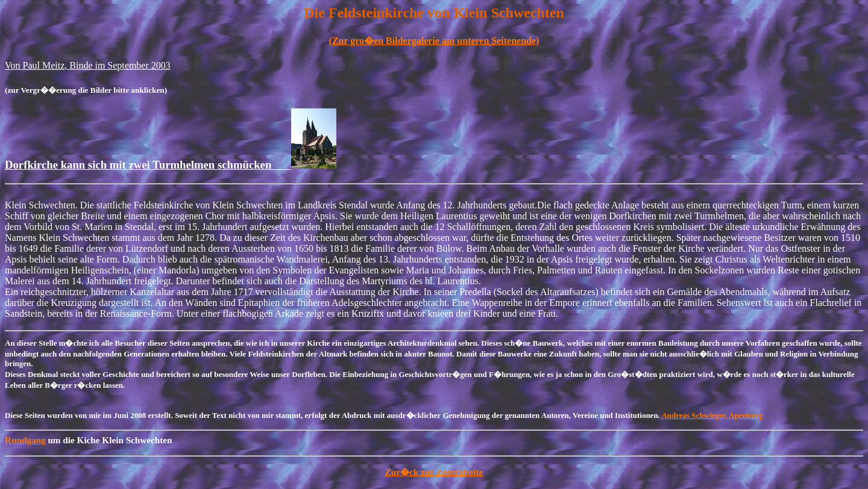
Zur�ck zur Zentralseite (434, 472)
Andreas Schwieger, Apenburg (712, 415)
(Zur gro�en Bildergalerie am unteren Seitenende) (434, 41)
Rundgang (25, 440)
